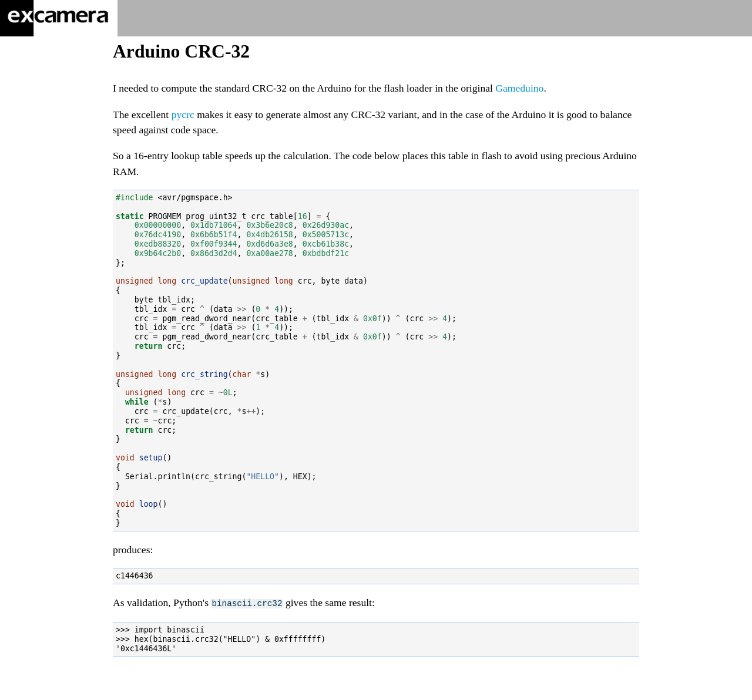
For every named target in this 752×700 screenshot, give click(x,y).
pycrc (183, 115)
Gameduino (519, 88)
